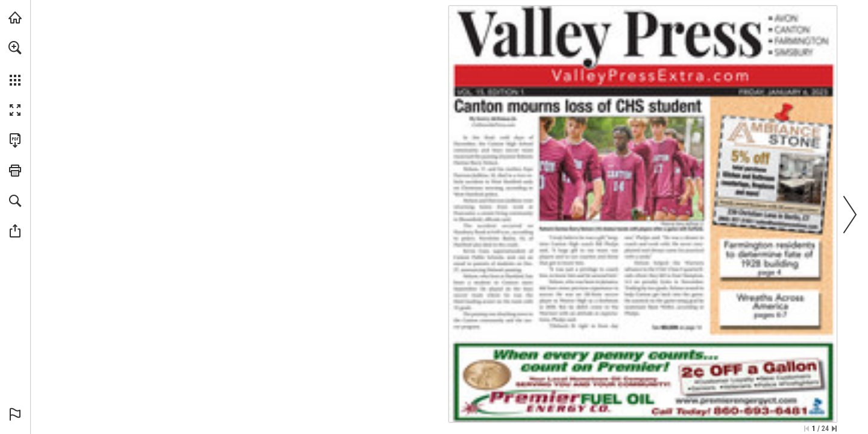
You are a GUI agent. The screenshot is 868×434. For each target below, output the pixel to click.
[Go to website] (493, 125)
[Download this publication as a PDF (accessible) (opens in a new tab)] (15, 140)
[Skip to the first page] (807, 429)
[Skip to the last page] (834, 429)
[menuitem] (15, 63)
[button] (15, 48)
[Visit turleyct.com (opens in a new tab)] (15, 17)
